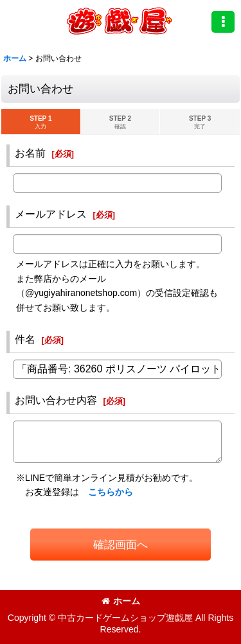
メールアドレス (51, 214)
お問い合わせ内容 (56, 400)
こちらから (111, 492)
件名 (25, 339)
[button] (223, 22)
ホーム (121, 601)
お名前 (30, 153)
